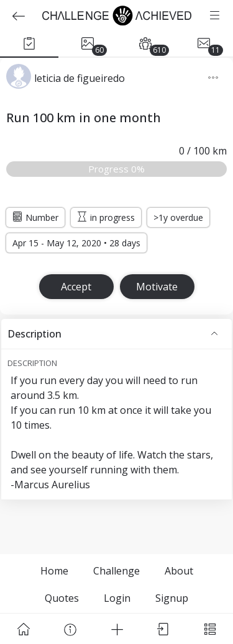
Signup (172, 598)
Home (54, 571)
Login (117, 598)
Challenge (116, 571)
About (179, 571)
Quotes (62, 598)
